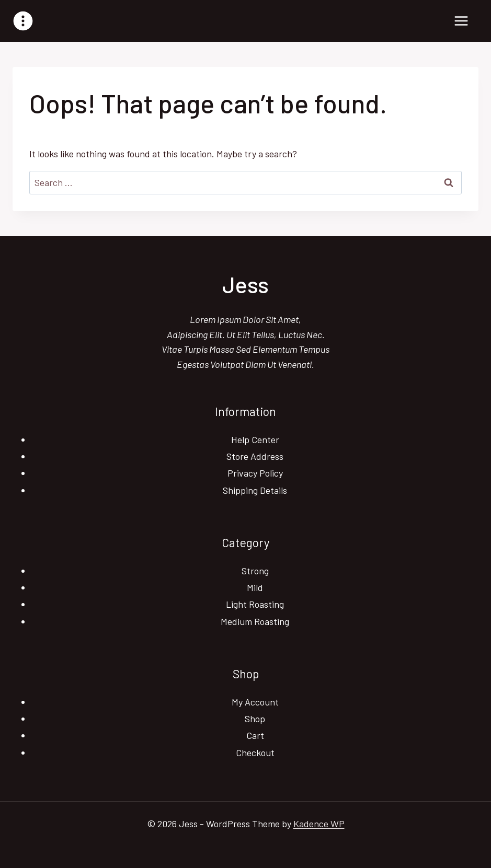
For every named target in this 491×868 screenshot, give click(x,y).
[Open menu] (461, 21)
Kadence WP (319, 824)
